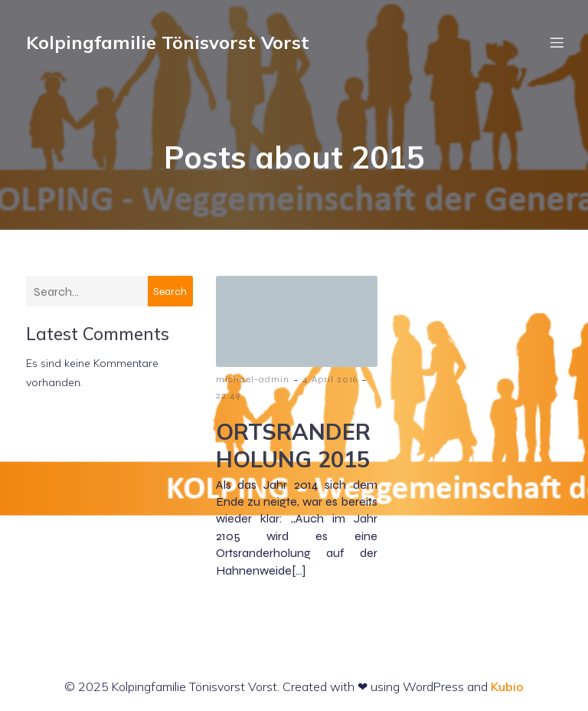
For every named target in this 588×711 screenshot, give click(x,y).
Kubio (507, 686)
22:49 (228, 395)
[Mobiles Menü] (557, 42)
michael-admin (253, 379)
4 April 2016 (330, 379)
